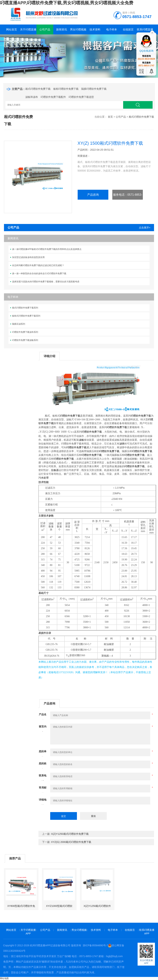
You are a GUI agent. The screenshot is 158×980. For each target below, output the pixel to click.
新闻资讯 (62, 29)
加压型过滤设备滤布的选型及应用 (28, 257)
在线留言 (128, 29)
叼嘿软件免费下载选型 (81, 97)
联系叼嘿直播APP (145, 31)
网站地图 (4, 978)
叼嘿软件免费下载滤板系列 (25, 340)
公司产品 (45, 29)
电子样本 (112, 29)
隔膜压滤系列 (19, 324)
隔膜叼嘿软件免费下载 (94, 89)
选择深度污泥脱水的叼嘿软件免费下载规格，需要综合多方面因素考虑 (46, 282)
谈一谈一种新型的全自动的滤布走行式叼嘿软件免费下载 (39, 274)
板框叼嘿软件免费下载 (66, 89)
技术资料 (95, 29)
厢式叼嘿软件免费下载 (38, 89)
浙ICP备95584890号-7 (95, 945)
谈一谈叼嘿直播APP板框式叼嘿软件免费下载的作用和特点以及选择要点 (47, 249)
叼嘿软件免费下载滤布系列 (25, 332)
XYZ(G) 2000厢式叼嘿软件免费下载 (71, 842)
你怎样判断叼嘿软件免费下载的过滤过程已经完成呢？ (38, 265)
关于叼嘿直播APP (28, 31)
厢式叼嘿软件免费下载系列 (25, 308)
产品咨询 (93, 195)
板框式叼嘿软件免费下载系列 (26, 316)
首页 (110, 117)
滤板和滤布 (32, 97)
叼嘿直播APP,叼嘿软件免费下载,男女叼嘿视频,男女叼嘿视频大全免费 (67, 3)
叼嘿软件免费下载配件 (53, 97)
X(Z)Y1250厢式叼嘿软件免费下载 (70, 834)
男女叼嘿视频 (78, 29)
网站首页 (12, 29)
